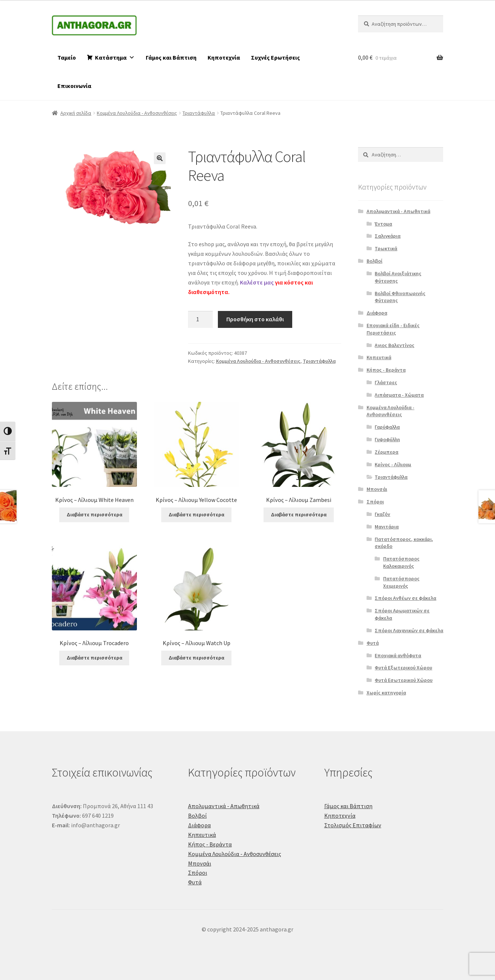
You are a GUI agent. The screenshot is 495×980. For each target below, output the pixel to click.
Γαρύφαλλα (387, 427)
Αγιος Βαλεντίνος (395, 345)
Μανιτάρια (387, 527)
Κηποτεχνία (224, 57)
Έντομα (383, 224)
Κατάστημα (115, 57)
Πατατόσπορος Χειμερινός (401, 582)
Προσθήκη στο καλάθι (255, 319)
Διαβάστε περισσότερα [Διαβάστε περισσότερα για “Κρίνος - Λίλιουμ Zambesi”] (299, 514)
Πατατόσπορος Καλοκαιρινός (401, 562)
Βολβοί (374, 261)
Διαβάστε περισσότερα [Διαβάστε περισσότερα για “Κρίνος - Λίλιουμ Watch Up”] (196, 658)
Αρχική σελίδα (76, 113)
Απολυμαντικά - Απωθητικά (398, 211)
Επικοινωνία (74, 86)
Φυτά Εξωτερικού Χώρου (403, 668)
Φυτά (373, 643)
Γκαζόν (382, 514)
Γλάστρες (386, 382)
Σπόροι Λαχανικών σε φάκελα (409, 630)
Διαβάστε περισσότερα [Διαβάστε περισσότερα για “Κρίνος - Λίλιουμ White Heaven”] (94, 514)
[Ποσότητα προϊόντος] (201, 319)
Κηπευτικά (379, 357)
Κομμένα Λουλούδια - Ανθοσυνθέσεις (137, 113)
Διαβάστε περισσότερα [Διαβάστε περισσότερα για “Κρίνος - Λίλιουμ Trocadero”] (94, 658)
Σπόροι (375, 502)
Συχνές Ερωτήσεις (275, 57)
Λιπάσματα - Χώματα (399, 395)
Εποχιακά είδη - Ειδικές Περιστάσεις (393, 329)
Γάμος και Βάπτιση (171, 57)
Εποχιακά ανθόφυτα (398, 655)
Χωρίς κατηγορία (386, 693)
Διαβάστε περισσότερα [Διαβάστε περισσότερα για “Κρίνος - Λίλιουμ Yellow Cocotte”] (196, 514)
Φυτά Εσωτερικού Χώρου (404, 680)
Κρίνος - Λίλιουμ (393, 464)
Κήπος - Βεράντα (386, 370)
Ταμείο (67, 57)
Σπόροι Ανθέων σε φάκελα (405, 598)
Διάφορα (377, 313)
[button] (160, 158)
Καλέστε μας (257, 282)
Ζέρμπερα (386, 452)
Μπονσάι (377, 489)
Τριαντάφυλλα (199, 113)
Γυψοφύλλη (387, 439)
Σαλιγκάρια (388, 236)
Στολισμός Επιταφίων (353, 825)
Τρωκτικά (386, 248)
